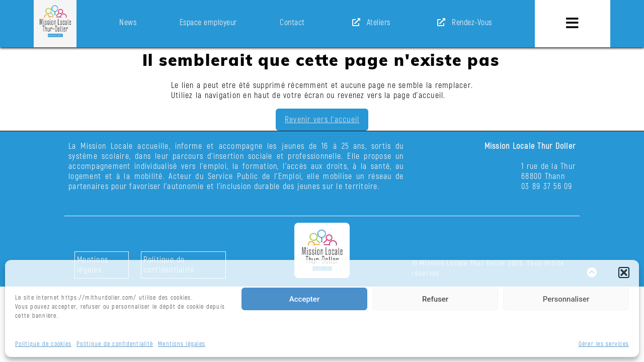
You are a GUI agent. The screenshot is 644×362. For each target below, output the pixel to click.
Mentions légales (182, 344)
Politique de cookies (43, 344)
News (128, 23)
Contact (292, 23)
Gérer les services (604, 344)
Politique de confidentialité (115, 344)
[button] (624, 273)
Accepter (304, 299)
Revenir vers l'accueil (322, 120)
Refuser (435, 299)
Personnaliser (566, 299)
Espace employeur (208, 23)
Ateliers (369, 23)
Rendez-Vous (463, 23)
